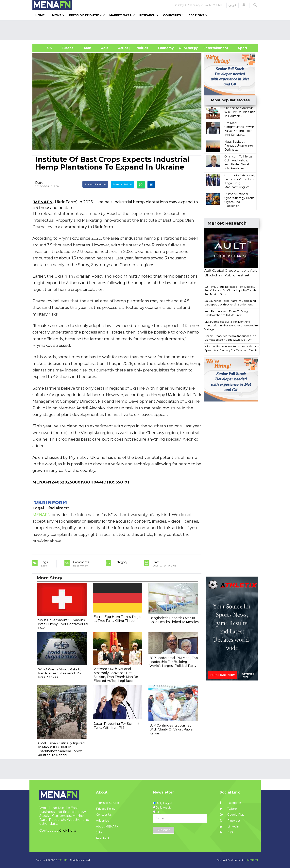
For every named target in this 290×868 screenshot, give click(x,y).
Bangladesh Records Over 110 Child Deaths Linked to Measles (174, 620)
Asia (105, 48)
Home (40, 15)
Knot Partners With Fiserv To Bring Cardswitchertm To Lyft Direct (226, 313)
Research (147, 15)
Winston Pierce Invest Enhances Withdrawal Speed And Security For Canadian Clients (232, 348)
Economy (166, 48)
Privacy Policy (106, 809)
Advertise (103, 821)
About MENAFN (107, 827)
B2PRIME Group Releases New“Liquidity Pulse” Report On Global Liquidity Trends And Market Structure (230, 290)
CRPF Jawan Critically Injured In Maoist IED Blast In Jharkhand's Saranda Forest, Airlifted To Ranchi (61, 749)
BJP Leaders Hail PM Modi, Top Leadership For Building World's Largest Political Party (174, 662)
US (45, 48)
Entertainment (210, 48)
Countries (172, 15)
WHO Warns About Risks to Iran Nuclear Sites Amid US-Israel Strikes (60, 673)
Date (39, 183)
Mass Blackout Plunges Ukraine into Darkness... (239, 146)
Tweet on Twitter (122, 184)
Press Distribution (85, 15)
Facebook (230, 803)
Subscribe (164, 830)
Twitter (228, 809)
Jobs (99, 832)
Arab (87, 48)
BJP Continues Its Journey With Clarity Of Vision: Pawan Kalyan (172, 729)
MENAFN (43, 202)
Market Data (120, 15)
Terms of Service (108, 803)
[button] (244, 5)
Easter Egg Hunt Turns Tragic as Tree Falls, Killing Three (117, 619)
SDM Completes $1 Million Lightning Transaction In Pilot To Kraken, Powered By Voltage (231, 325)
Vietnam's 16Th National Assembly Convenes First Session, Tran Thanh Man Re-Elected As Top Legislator (116, 675)
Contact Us (104, 815)
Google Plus (232, 815)
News (57, 15)
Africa (123, 48)
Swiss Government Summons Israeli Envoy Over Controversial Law (63, 624)
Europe (68, 48)
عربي (232, 5)
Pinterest (230, 821)
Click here (68, 830)
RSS (226, 832)
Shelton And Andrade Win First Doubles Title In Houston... (240, 112)
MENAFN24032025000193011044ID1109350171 (81, 482)
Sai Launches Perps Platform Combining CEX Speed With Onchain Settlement (230, 303)
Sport (240, 48)
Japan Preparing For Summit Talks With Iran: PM (117, 726)
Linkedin (229, 827)
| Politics (141, 48)
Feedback (103, 838)
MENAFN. (63, 860)
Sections (196, 15)
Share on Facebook (95, 184)
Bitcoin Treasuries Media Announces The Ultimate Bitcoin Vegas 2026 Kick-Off (230, 338)
